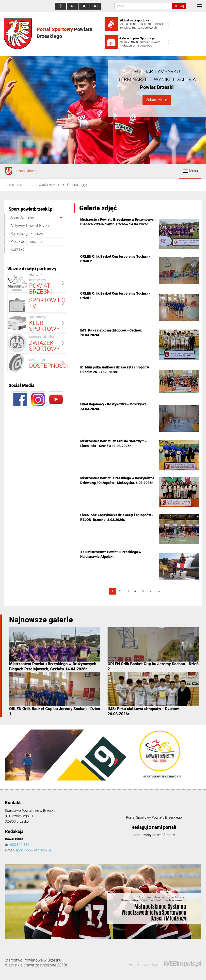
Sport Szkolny (22, 218)
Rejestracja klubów (27, 234)
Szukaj (179, 6)
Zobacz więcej (157, 100)
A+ (96, 6)
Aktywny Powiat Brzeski (31, 226)
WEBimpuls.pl (182, 963)
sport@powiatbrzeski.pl (34, 850)
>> (159, 591)
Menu (191, 171)
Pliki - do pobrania (26, 241)
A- (72, 6)
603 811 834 (20, 845)
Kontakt (17, 249)
